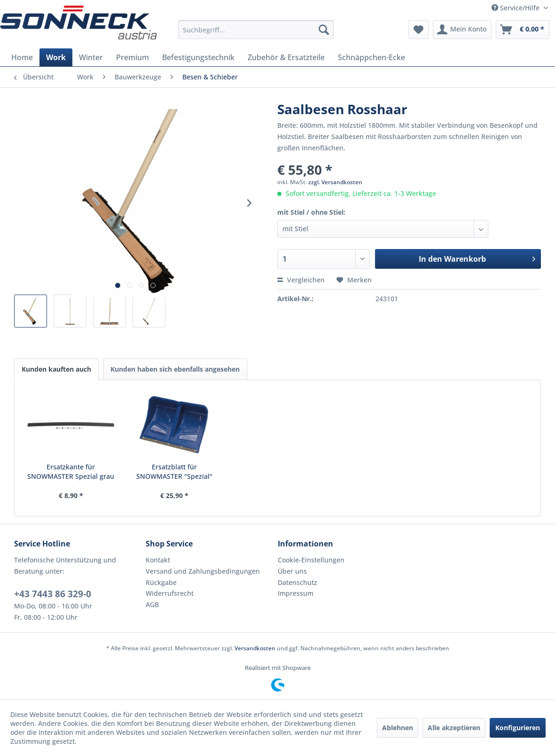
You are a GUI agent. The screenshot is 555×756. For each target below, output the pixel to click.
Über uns (292, 571)
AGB (152, 604)
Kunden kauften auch (56, 369)
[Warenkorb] (523, 30)
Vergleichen (301, 280)
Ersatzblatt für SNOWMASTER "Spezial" (174, 472)
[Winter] (91, 57)
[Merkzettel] (418, 30)
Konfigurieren (518, 728)
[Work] (56, 57)
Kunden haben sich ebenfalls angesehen (175, 369)
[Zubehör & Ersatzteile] (286, 57)
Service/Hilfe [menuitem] (516, 8)
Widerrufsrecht (170, 593)
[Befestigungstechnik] (198, 57)
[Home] (22, 57)
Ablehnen (398, 728)
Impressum (296, 593)
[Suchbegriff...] (256, 30)
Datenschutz (297, 582)
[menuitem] (256, 30)
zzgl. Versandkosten (335, 182)
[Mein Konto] (462, 30)
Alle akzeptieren (454, 728)
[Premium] (133, 57)
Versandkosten (255, 648)
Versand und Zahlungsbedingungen (203, 571)
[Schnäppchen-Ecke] (371, 57)
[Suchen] (324, 30)
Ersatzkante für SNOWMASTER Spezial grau (71, 472)
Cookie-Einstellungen (311, 560)
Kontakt (158, 560)
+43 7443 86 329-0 (53, 594)
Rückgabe (161, 582)
